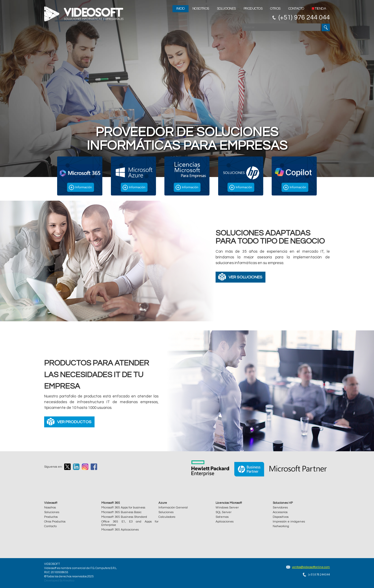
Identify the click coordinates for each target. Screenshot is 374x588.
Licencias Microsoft (229, 503)
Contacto (296, 9)
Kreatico (69, 581)
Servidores (280, 508)
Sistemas (222, 517)
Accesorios (280, 512)
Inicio (181, 9)
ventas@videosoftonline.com (311, 567)
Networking (281, 526)
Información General (173, 508)
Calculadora (167, 517)
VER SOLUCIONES (245, 277)
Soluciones (226, 9)
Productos (253, 9)
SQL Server (223, 512)
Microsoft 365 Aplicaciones (120, 530)
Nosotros (201, 9)
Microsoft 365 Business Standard (124, 517)
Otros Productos (55, 522)
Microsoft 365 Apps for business (123, 508)
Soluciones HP (283, 503)
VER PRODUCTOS (74, 422)
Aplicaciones (225, 522)
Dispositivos (281, 517)
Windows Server (227, 508)
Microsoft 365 (111, 503)
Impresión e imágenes (289, 522)
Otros (275, 9)
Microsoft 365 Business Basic (121, 512)
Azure (163, 503)
